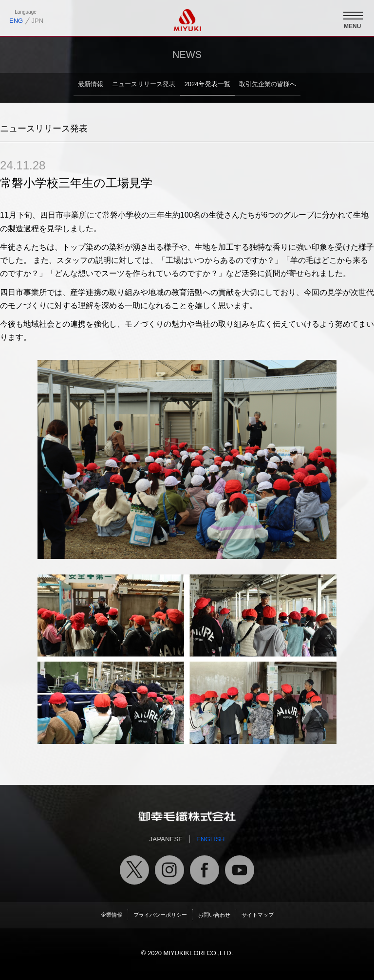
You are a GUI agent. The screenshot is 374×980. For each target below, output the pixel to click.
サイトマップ (258, 915)
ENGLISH (211, 839)
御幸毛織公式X (134, 870)
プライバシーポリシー (160, 915)
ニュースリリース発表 (144, 84)
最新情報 (91, 84)
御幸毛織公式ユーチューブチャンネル (240, 870)
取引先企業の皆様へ (268, 84)
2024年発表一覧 (207, 84)
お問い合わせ (214, 915)
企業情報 (112, 915)
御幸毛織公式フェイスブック (205, 870)
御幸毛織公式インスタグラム (169, 870)
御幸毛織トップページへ (187, 816)
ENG (16, 21)
